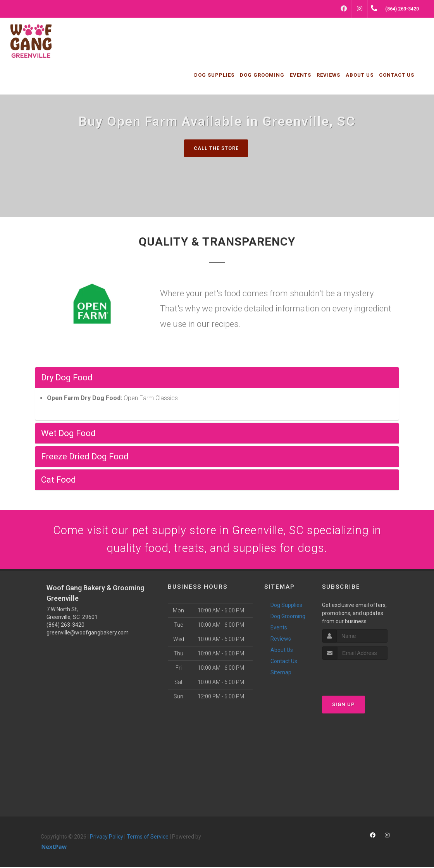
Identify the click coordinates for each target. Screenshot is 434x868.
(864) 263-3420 (65, 626)
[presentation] (363, 675)
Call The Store (216, 148)
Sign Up (344, 705)
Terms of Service (148, 838)
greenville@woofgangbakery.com (88, 634)
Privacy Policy (107, 838)
